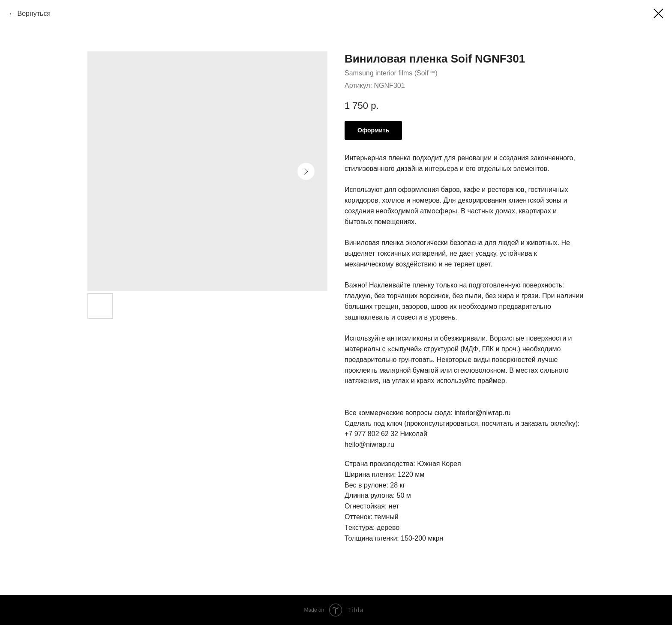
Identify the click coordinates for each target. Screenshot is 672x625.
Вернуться (34, 13)
